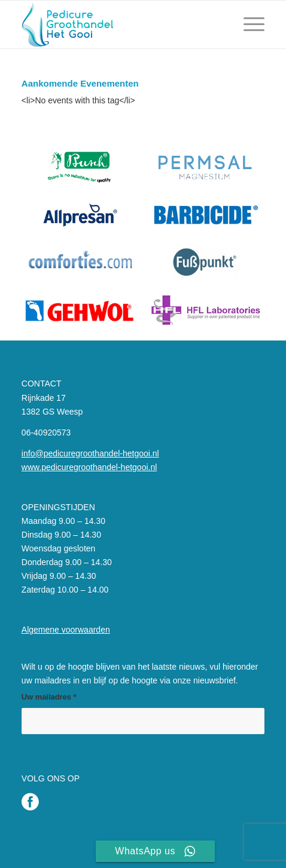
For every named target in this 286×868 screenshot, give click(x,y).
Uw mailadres (49, 697)
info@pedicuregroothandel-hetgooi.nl (90, 453)
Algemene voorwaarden (66, 630)
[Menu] (248, 24)
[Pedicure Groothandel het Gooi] (119, 24)
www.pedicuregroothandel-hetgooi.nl (89, 467)
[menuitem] (248, 24)
